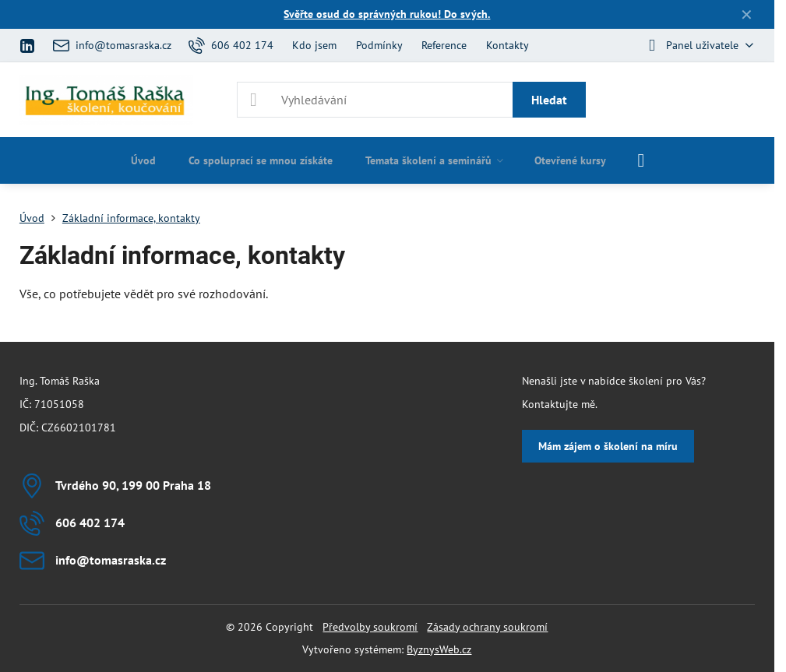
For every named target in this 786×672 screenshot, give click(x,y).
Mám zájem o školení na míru (608, 446)
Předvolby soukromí (370, 627)
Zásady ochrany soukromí (487, 627)
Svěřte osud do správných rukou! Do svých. (387, 14)
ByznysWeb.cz (439, 649)
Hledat (549, 100)
